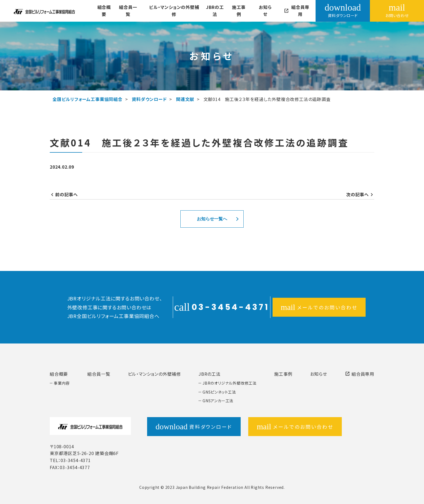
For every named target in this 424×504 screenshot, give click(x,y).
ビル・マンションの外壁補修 (172, 11)
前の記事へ (67, 194)
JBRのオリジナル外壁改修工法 (230, 383)
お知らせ (262, 11)
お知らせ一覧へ (212, 219)
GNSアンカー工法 (218, 401)
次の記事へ (357, 194)
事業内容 (62, 383)
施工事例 (236, 11)
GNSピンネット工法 (219, 392)
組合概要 (104, 11)
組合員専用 (293, 11)
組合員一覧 (127, 11)
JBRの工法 (213, 11)
